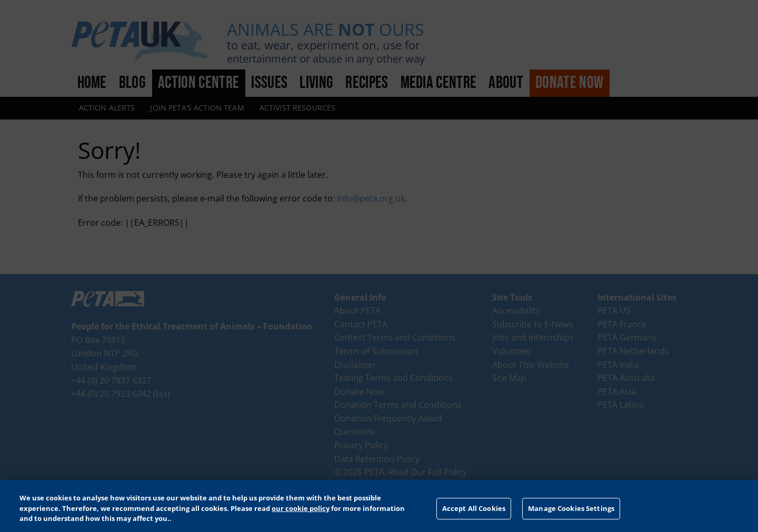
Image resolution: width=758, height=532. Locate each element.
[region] (379, 506)
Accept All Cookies (474, 508)
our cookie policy (301, 508)
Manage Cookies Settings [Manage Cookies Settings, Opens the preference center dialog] (571, 508)
